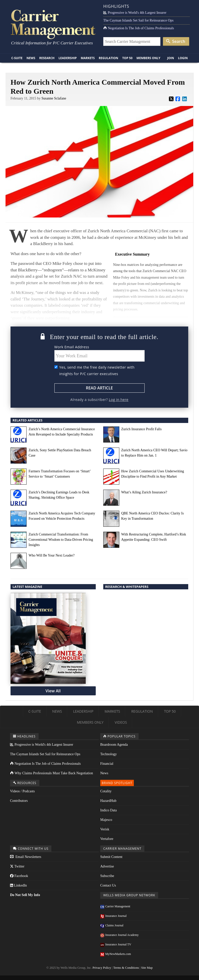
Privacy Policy (102, 968)
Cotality (106, 791)
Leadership (68, 58)
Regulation (109, 58)
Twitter (17, 866)
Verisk (105, 829)
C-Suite (17, 58)
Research (47, 58)
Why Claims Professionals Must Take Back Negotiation (52, 773)
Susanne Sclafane (54, 98)
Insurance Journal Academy (119, 935)
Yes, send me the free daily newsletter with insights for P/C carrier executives (97, 370)
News (31, 58)
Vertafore (107, 839)
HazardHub (108, 801)
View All (53, 691)
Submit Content (111, 857)
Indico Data (109, 810)
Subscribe (107, 876)
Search (176, 41)
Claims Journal (112, 925)
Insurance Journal (113, 916)
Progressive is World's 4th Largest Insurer (135, 13)
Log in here (119, 400)
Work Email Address (72, 347)
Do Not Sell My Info (25, 895)
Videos (121, 722)
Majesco (106, 820)
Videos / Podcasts (22, 791)
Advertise (107, 866)
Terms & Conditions (126, 968)
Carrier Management (115, 906)
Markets (88, 58)
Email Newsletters (26, 857)
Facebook (19, 876)
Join (171, 58)
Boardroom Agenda (114, 745)
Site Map (147, 968)
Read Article (99, 388)
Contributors (19, 801)
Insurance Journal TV (116, 944)
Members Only (148, 58)
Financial (107, 764)
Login (183, 58)
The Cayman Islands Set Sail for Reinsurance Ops (138, 20)
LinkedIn (18, 885)
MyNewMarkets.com (116, 954)
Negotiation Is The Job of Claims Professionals (139, 28)
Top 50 (127, 58)
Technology (109, 754)
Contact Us (108, 885)
